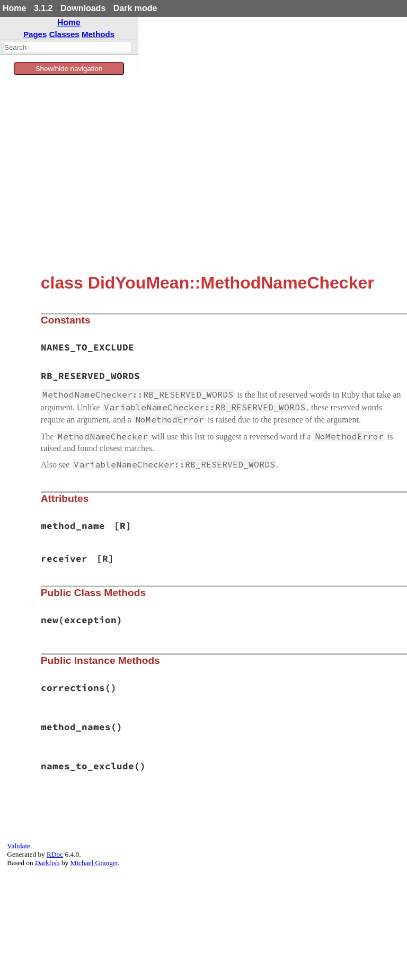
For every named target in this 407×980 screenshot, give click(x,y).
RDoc (55, 854)
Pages (35, 34)
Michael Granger (94, 863)
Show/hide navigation (69, 69)
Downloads (83, 8)
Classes (64, 34)
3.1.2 (43, 8)
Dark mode (135, 8)
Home (14, 8)
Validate (19, 846)
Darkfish (47, 863)
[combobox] (68, 47)
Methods (98, 34)
